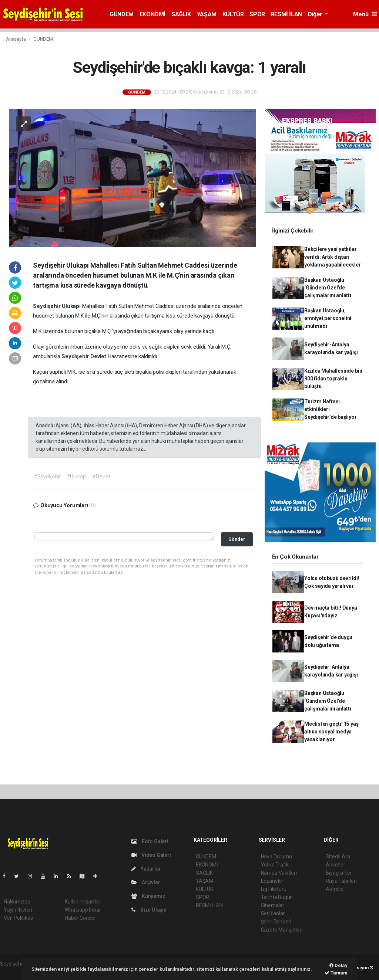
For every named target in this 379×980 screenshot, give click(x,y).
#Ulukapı (77, 477)
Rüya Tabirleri (341, 881)
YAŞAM (207, 14)
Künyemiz (148, 896)
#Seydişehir (47, 477)
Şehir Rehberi (276, 922)
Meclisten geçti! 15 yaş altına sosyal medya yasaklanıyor (331, 732)
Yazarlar (146, 869)
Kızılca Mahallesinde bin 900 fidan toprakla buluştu (333, 379)
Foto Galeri (150, 841)
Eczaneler (272, 881)
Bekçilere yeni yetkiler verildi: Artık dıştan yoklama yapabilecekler (333, 257)
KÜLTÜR (233, 14)
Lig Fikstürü (274, 889)
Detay (338, 965)
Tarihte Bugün (277, 897)
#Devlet (101, 477)
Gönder (237, 539)
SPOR (257, 14)
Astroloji (335, 889)
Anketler (335, 865)
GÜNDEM (122, 14)
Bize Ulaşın (149, 910)
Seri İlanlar (273, 913)
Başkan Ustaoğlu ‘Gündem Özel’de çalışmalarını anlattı (328, 288)
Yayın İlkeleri (18, 910)
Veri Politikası (19, 918)
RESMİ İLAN (286, 14)
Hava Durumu (276, 857)
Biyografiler (339, 873)
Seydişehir (47, 306)
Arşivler (146, 882)
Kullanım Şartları (83, 902)
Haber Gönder (81, 918)
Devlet (99, 356)
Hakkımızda (17, 902)
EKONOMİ (152, 14)
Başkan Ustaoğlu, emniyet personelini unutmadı (328, 318)
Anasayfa (16, 39)
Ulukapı (72, 306)
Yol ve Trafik (275, 865)
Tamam (336, 973)
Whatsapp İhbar (83, 910)
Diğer (316, 14)
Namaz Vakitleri (279, 873)
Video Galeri (151, 855)
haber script (14, 971)
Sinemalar (273, 905)
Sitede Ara (338, 857)
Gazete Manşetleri (282, 930)
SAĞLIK (181, 14)
